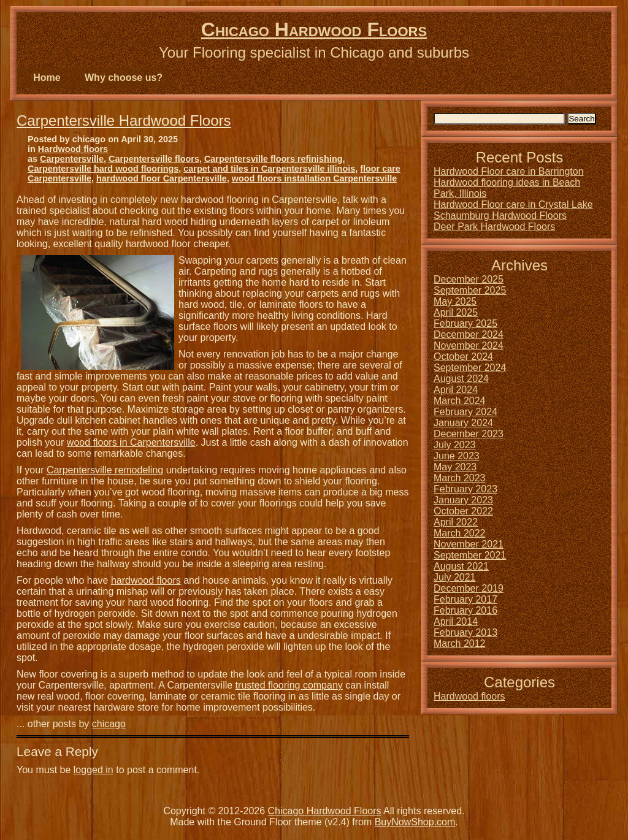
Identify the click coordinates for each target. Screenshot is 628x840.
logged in (94, 770)
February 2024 (465, 412)
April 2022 (456, 522)
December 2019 (469, 588)
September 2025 (470, 290)
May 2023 (455, 467)
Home (47, 78)
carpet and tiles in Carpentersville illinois (269, 169)
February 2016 (465, 610)
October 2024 (463, 357)
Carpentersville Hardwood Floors (124, 120)
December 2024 (469, 334)
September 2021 (470, 555)
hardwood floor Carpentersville (162, 178)
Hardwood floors (73, 149)
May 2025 (455, 301)
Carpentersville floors (154, 159)
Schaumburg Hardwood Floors (500, 216)
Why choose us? (124, 78)
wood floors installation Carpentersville (314, 178)
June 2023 (457, 456)
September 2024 (470, 368)
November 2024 (469, 346)
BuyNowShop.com (415, 822)
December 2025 (469, 279)
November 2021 (469, 544)
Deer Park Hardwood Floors (494, 227)
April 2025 (456, 312)
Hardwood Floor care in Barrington (509, 171)
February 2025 (465, 323)
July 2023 (455, 445)
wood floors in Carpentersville (131, 442)
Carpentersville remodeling (105, 470)
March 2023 (460, 478)
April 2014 (456, 621)
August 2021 (461, 566)
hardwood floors (146, 580)
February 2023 (465, 489)
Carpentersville (72, 159)
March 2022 (460, 533)
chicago (109, 724)
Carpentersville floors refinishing (274, 159)
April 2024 (456, 390)
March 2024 (460, 401)
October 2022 (463, 511)
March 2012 (460, 643)
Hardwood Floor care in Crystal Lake (513, 204)
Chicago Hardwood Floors (314, 29)
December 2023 (469, 434)
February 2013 (465, 632)
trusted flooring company (289, 685)
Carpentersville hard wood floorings (103, 169)
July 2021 (455, 577)
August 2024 (461, 379)
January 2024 (463, 423)
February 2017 (465, 599)
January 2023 (463, 500)
